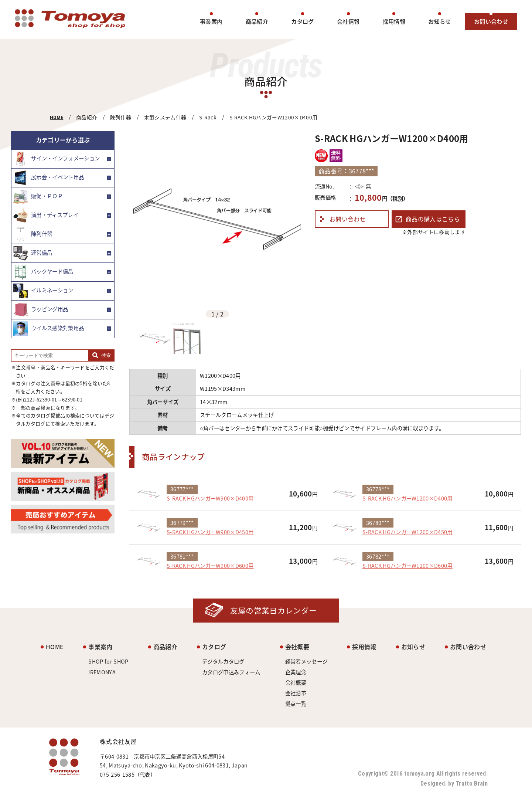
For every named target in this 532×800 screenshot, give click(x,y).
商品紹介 (257, 21)
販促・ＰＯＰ (38, 197)
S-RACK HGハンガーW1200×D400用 (407, 498)
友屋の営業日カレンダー (274, 611)
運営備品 (33, 253)
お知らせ (439, 21)
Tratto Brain (472, 784)
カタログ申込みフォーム (231, 672)
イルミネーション (43, 291)
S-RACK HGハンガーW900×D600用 (210, 566)
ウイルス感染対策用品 (49, 329)
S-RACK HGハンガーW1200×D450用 (407, 532)
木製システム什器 (165, 117)
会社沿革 (296, 693)
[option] (217, 219)
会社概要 (297, 647)
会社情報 (348, 21)
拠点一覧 (296, 704)
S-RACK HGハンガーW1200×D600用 (407, 566)
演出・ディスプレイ (46, 216)
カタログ (302, 21)
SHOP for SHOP (108, 661)
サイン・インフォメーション (57, 159)
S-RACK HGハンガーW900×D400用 (210, 498)
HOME (57, 117)
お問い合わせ (491, 21)
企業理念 (296, 672)
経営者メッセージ (306, 661)
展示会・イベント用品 (49, 178)
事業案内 (211, 21)
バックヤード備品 (43, 272)
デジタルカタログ (223, 661)
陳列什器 (121, 117)
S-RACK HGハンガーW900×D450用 (210, 532)
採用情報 (394, 21)
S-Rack (208, 117)
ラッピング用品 (41, 310)
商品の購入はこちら (433, 219)
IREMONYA (102, 672)
